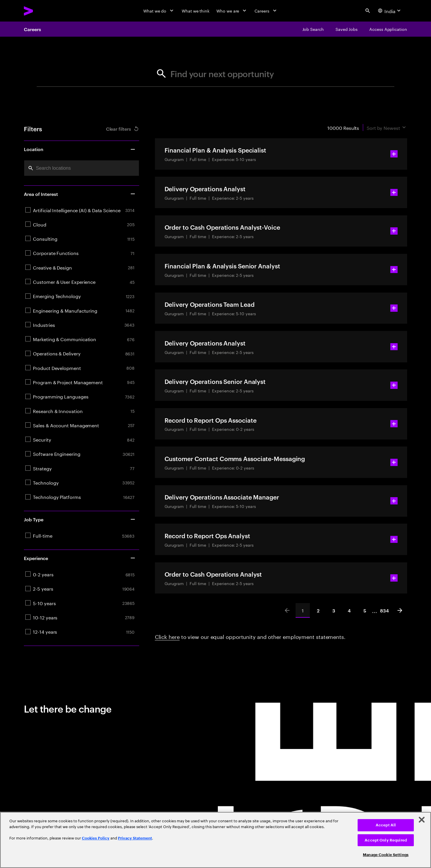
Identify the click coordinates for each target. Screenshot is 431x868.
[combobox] (82, 168)
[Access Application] (388, 29)
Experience (80, 558)
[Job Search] (313, 29)
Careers (32, 29)
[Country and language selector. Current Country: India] (390, 11)
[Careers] (266, 11)
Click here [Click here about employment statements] (167, 636)
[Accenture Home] (42, 11)
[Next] (400, 610)
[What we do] (159, 11)
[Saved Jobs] (347, 29)
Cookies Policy (96, 838)
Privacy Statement (135, 838)
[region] (216, 840)
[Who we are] (232, 11)
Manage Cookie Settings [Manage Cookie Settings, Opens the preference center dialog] (386, 855)
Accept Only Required (386, 840)
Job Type (80, 519)
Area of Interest (80, 194)
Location (80, 149)
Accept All (386, 825)
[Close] (422, 820)
